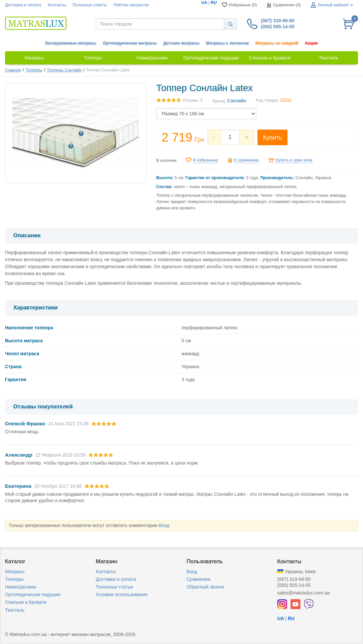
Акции (311, 43)
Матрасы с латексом (227, 43)
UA (204, 3)
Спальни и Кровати (26, 602)
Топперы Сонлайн (64, 70)
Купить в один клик (294, 160)
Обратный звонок (205, 587)
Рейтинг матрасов (131, 5)
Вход (164, 525)
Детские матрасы (181, 43)
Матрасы (15, 572)
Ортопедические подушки (33, 594)
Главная (13, 70)
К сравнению (246, 160)
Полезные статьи (114, 587)
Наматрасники (20, 587)
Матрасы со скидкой (277, 43)
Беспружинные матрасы (71, 43)
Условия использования (122, 594)
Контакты (57, 5)
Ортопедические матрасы (130, 43)
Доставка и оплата (23, 5)
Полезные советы (90, 5)
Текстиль (15, 610)
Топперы (34, 70)
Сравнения (199, 579)
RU (214, 3)
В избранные (206, 160)
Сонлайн (236, 101)
